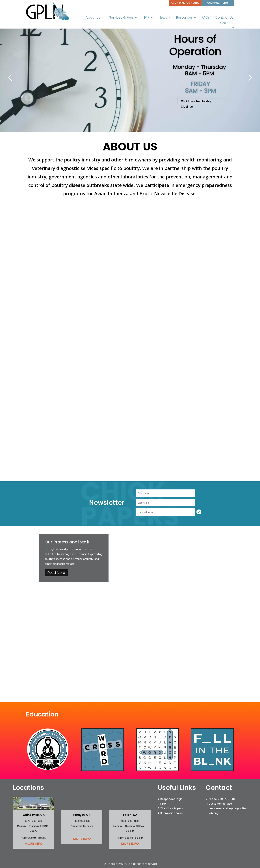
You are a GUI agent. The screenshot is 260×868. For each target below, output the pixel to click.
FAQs (206, 18)
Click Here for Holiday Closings (196, 102)
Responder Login (171, 799)
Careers (227, 23)
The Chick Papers (172, 808)
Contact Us (225, 18)
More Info (34, 844)
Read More (56, 573)
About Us (95, 18)
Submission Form (171, 813)
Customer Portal (218, 3)
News (164, 18)
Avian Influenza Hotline (185, 3)
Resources (185, 18)
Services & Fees (123, 18)
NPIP (147, 18)
